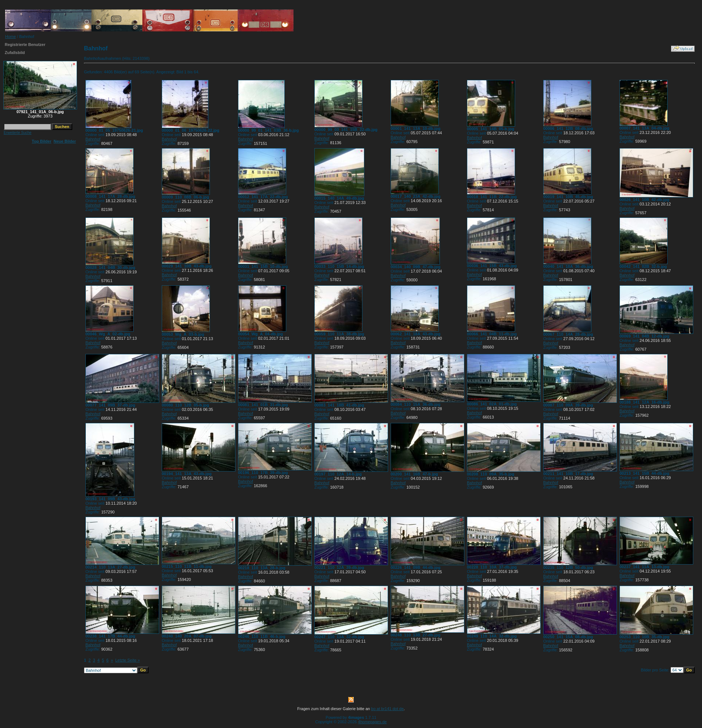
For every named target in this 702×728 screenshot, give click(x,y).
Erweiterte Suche (18, 133)
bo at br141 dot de (388, 709)
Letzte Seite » (128, 660)
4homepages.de (373, 722)
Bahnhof (93, 139)
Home (10, 36)
